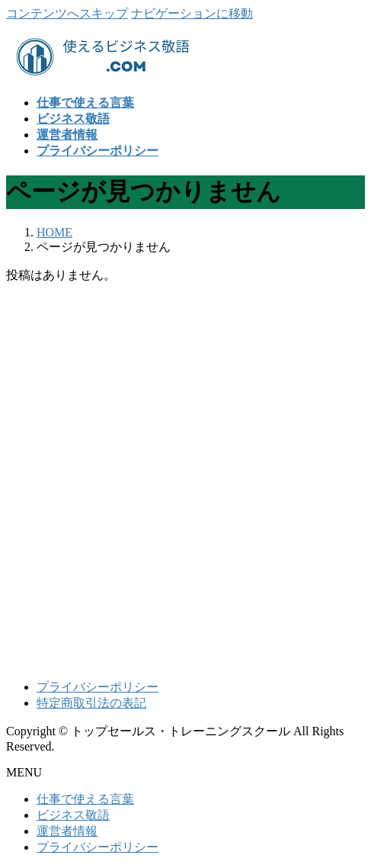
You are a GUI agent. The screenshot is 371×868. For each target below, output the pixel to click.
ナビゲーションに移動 (192, 13)
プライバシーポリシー (98, 687)
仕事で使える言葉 (85, 799)
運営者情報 (67, 831)
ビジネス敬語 (73, 815)
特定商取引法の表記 (91, 703)
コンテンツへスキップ (67, 13)
